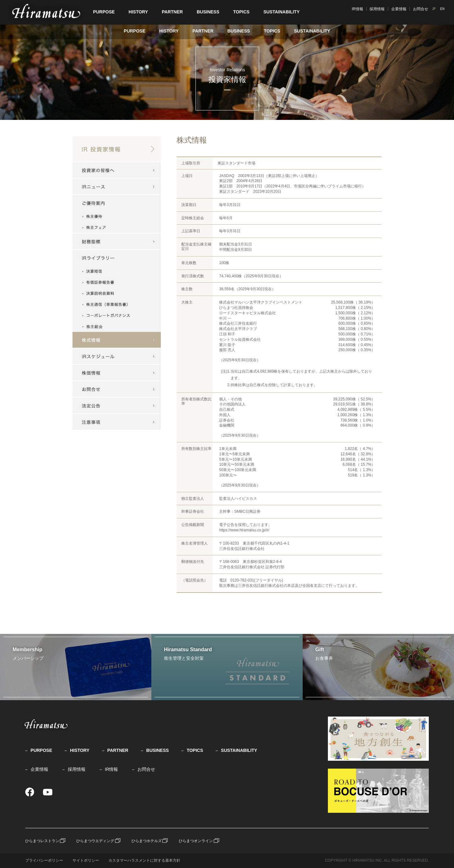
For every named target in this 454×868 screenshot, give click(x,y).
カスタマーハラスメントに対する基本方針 (144, 860)
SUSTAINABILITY (312, 31)
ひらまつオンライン (196, 841)
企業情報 (421, 12)
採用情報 (399, 12)
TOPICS (272, 31)
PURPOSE (135, 31)
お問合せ (146, 769)
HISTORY (169, 31)
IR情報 (379, 12)
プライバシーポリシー (44, 860)
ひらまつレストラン (42, 841)
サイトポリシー (86, 860)
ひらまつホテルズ (147, 841)
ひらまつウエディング (95, 841)
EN (445, 12)
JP (436, 12)
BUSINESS (239, 31)
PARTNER (203, 31)
